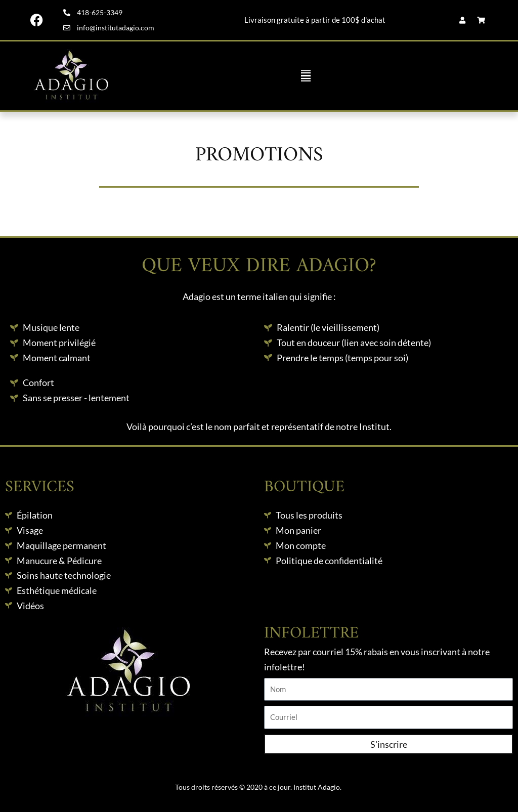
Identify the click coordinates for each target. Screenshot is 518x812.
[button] (306, 76)
